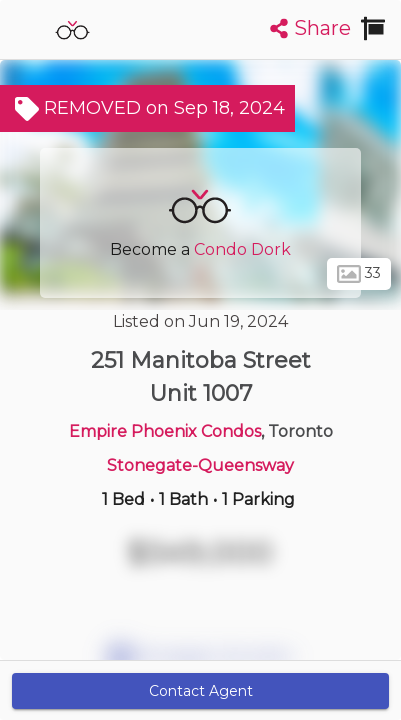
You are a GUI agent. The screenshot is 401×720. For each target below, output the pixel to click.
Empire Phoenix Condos (165, 431)
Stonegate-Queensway (200, 465)
